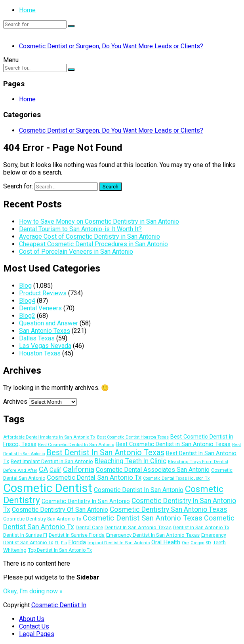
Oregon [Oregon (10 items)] (197, 543)
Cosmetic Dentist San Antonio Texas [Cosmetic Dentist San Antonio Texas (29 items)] (143, 518)
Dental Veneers (40, 308)
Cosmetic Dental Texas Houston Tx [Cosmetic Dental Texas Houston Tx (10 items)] (176, 478)
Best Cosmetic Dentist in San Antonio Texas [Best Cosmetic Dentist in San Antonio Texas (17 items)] (173, 444)
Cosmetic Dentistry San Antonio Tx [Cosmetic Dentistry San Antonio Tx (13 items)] (42, 519)
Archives (15, 402)
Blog (25, 286)
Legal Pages (37, 634)
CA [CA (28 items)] (43, 469)
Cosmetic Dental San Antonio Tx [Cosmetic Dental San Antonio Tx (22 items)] (94, 478)
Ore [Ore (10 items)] (185, 543)
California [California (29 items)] (79, 469)
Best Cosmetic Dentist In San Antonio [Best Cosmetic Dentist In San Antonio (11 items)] (76, 445)
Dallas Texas (37, 338)
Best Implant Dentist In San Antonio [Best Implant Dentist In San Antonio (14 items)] (52, 461)
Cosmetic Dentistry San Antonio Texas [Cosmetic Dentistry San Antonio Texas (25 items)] (169, 509)
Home (27, 10)
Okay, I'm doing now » (33, 591)
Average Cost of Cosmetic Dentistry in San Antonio (90, 237)
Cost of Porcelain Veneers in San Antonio (76, 252)
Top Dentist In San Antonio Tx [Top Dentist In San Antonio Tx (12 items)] (60, 550)
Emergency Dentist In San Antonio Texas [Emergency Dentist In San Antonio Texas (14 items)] (153, 535)
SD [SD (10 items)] (209, 543)
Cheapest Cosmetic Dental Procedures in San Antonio (93, 244)
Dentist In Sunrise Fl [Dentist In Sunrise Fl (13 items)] (25, 535)
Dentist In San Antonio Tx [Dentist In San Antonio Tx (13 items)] (201, 527)
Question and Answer (49, 323)
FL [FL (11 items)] (57, 543)
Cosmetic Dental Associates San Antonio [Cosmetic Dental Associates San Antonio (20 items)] (153, 470)
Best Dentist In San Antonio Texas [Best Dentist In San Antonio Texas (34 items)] (105, 452)
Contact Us (34, 626)
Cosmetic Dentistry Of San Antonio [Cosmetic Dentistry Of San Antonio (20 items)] (60, 510)
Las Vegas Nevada (45, 346)
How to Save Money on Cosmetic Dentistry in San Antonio (99, 221)
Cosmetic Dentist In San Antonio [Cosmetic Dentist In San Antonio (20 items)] (139, 490)
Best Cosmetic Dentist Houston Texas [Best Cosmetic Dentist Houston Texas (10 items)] (133, 437)
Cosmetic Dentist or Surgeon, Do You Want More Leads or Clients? (111, 46)
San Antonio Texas (45, 331)
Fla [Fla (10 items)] (64, 543)
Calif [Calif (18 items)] (55, 470)
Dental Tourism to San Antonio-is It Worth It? (80, 229)
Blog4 (27, 301)
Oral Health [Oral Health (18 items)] (166, 542)
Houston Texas (40, 353)
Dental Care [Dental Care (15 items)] (89, 527)
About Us (32, 619)
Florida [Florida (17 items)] (77, 542)
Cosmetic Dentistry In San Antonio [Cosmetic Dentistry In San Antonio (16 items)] (86, 501)
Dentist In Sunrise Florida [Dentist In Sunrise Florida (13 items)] (77, 535)
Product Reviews (43, 293)
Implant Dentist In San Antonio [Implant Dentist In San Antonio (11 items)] (119, 543)
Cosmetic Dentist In (59, 605)
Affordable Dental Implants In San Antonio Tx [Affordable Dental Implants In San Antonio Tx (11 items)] (49, 437)
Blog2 (27, 316)
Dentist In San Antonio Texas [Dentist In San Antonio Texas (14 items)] (138, 527)
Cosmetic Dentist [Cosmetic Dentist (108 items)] (48, 488)
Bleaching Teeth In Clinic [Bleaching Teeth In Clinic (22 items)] (131, 461)
